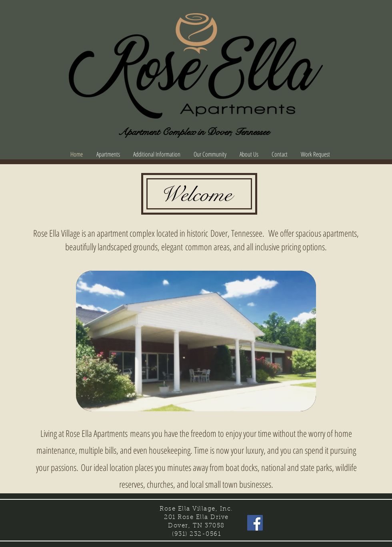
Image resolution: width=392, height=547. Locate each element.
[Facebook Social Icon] (255, 523)
